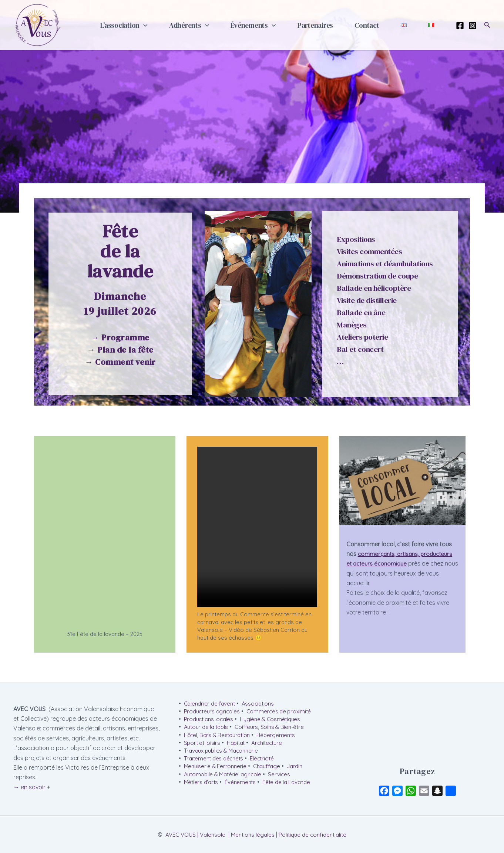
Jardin (300, 770)
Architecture (271, 745)
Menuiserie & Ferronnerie (216, 770)
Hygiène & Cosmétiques (274, 720)
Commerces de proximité (283, 712)
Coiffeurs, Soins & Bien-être (273, 729)
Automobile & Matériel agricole (224, 778)
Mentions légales (252, 834)
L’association (161, 25)
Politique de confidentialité (315, 834)
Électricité (266, 762)
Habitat (238, 745)
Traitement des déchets (215, 762)
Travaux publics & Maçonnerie (223, 753)
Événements (279, 25)
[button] (180, 25)
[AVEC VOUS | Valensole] (38, 24)
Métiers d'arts (202, 787)
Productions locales (210, 720)
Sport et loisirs (203, 745)
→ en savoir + (32, 787)
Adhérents (220, 25)
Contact (381, 25)
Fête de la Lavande (291, 787)
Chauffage (270, 770)
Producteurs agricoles (213, 712)
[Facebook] (460, 26)
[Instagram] (473, 26)
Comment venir (125, 362)
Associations (261, 704)
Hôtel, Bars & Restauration (219, 737)
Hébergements (280, 737)
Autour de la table (208, 729)
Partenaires (335, 25)
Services (282, 778)
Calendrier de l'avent (211, 704)
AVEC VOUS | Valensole (193, 834)
